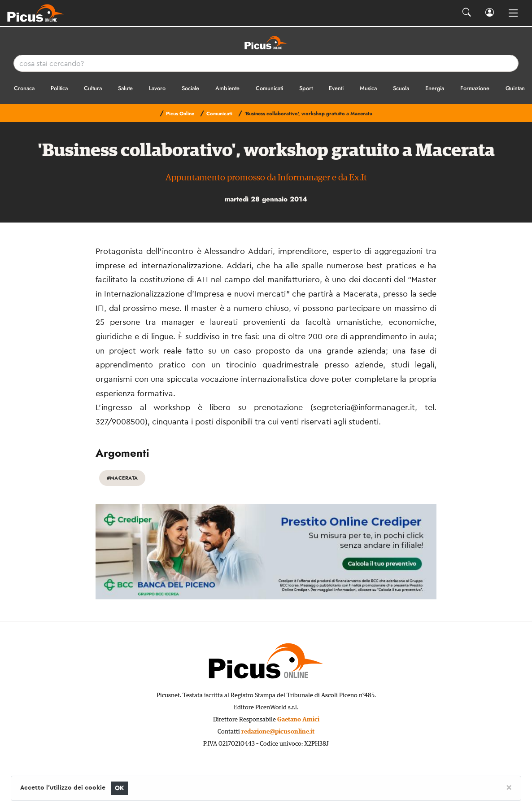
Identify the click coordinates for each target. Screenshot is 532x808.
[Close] (509, 787)
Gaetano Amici (298, 720)
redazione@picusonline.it (278, 732)
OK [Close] (120, 788)
